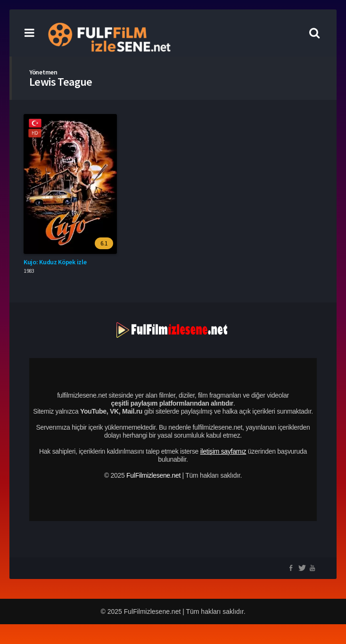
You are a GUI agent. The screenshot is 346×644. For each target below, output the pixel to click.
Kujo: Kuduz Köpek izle (55, 262)
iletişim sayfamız (223, 451)
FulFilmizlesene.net (153, 475)
